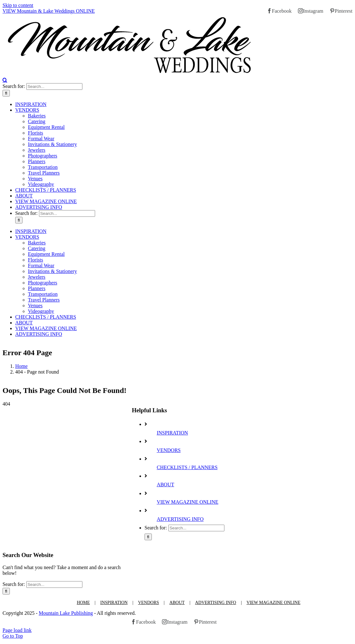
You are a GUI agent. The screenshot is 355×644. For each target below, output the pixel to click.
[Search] (6, 93)
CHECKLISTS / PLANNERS (187, 467)
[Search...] (54, 86)
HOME (83, 603)
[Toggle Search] (5, 80)
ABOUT (165, 485)
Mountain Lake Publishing (66, 613)
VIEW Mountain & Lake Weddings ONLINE (49, 11)
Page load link (17, 630)
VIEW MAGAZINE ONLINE (187, 502)
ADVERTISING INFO (180, 519)
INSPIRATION (172, 433)
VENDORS (169, 450)
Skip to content (18, 5)
